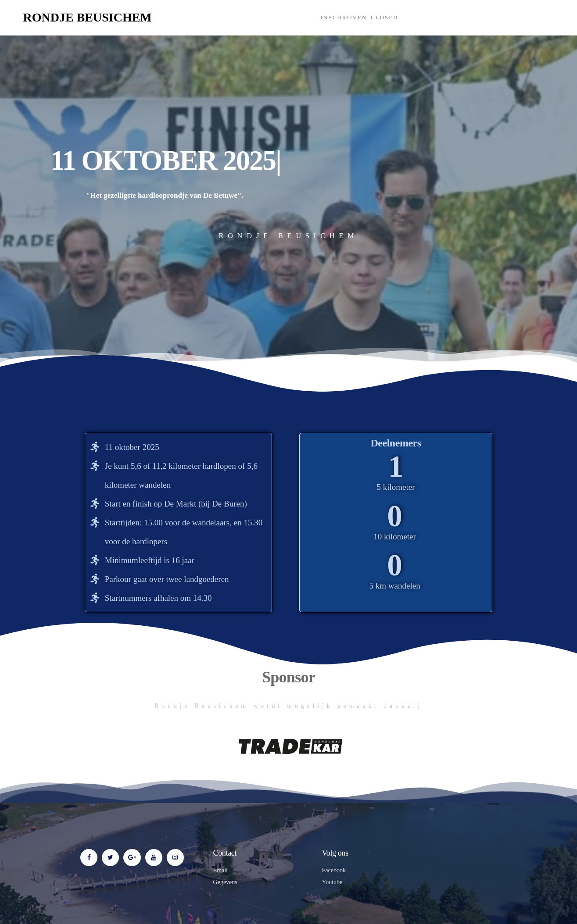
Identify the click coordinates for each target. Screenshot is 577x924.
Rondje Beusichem (88, 17)
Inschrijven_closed (360, 17)
